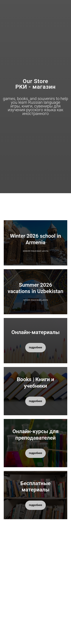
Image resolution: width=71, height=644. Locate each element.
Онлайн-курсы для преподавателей (35, 435)
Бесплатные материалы (35, 486)
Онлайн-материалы (35, 332)
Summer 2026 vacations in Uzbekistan (35, 288)
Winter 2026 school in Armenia (35, 239)
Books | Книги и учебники (35, 383)
